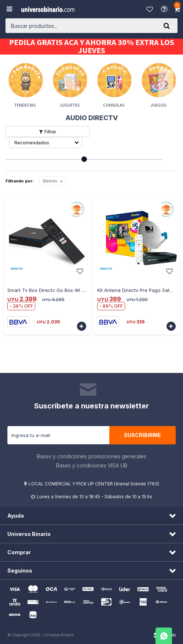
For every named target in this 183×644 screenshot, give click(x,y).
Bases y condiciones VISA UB (92, 465)
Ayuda (165, 9)
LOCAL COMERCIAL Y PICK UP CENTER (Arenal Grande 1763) (94, 484)
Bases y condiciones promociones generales (91, 456)
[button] (166, 26)
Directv (50, 181)
